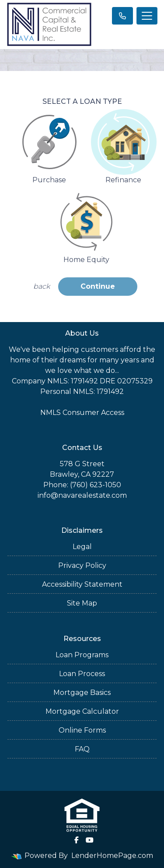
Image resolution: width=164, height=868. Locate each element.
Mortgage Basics (82, 693)
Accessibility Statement (82, 584)
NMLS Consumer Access (82, 413)
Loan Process (82, 674)
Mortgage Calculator (82, 711)
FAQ (82, 749)
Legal (82, 547)
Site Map (82, 603)
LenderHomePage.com (112, 856)
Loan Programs (82, 655)
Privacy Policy (82, 565)
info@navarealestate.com (82, 495)
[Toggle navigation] (147, 16)
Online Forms (82, 730)
